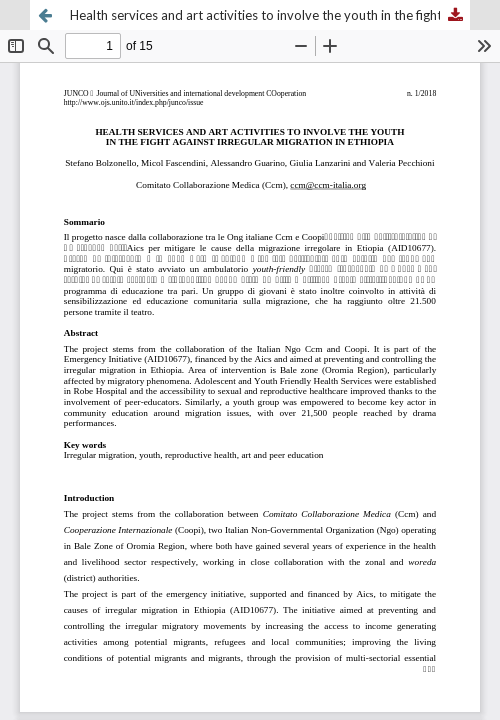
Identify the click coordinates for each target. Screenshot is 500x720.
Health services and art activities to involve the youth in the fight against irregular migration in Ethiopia (270, 15)
